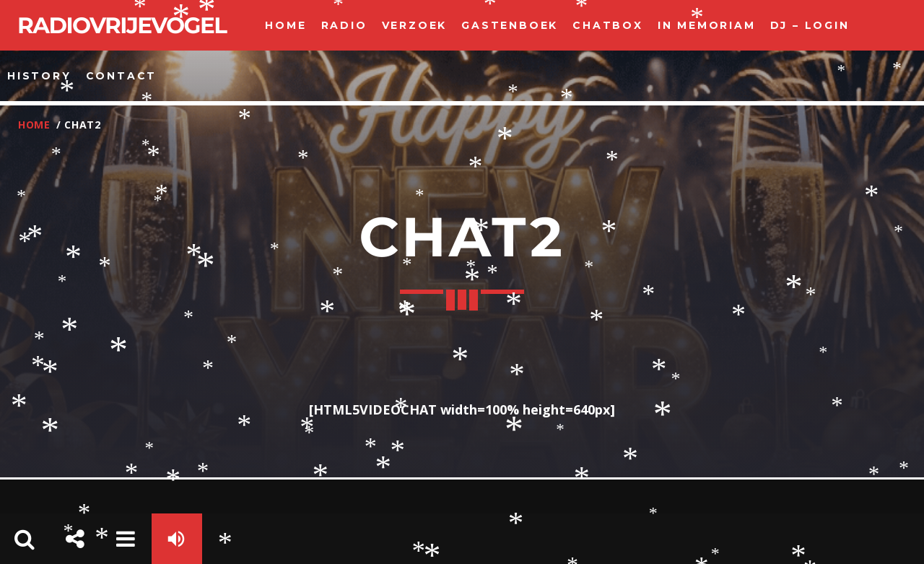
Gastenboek (510, 25)
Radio (344, 25)
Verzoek (415, 25)
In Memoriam (707, 25)
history (39, 76)
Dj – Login (810, 25)
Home (286, 25)
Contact (122, 76)
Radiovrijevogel (122, 25)
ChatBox (608, 25)
